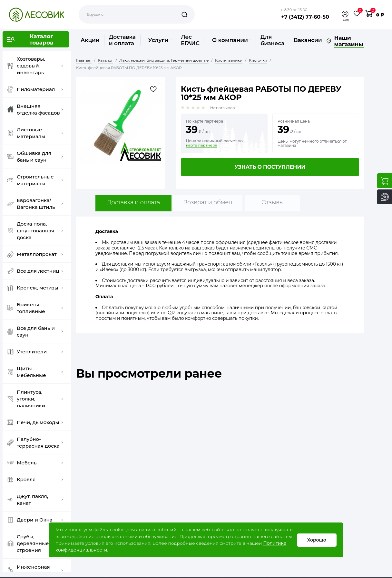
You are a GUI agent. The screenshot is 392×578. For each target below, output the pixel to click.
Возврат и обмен (208, 202)
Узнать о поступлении (270, 167)
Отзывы (273, 202)
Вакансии (308, 40)
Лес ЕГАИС (190, 40)
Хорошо (317, 540)
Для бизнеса (272, 40)
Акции (90, 40)
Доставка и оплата (122, 40)
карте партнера (202, 145)
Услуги (160, 40)
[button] (345, 14)
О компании (232, 40)
